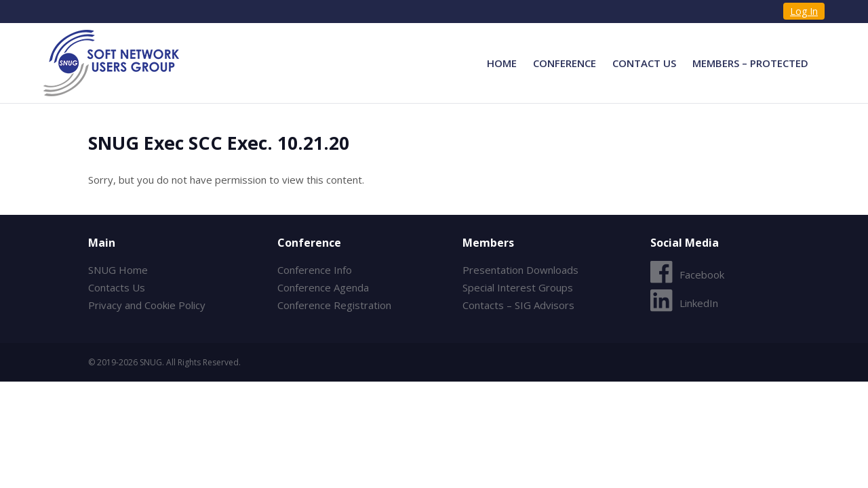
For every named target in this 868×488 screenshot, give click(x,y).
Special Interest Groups (518, 287)
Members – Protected (750, 63)
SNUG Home (118, 270)
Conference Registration (334, 305)
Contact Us (644, 63)
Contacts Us (117, 287)
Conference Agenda (323, 287)
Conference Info (315, 270)
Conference (565, 63)
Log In (804, 11)
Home (502, 63)
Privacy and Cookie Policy (147, 305)
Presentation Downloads (520, 270)
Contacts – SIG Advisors (518, 305)
